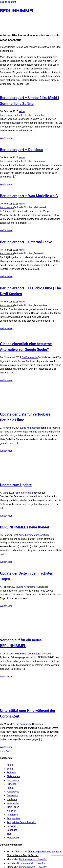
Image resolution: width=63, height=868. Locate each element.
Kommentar (13, 762)
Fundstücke (13, 751)
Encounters (13, 739)
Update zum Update (16, 444)
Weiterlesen (6, 138)
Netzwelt (11, 770)
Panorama (12, 774)
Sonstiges (12, 789)
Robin (10, 822)
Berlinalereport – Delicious (22, 150)
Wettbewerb (13, 797)
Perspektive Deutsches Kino (22, 781)
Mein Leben (13, 766)
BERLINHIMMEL (17, 11)
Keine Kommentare (30, 409)
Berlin (10, 728)
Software (12, 785)
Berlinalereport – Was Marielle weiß (29, 196)
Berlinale (11, 731)
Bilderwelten (13, 735)
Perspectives (14, 777)
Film (27, 854)
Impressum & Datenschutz (14, 840)
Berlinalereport (17, 854)
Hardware (12, 758)
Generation (13, 754)
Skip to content (8, 2)
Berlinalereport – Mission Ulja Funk (36, 833)
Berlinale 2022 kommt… (29, 830)
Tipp (9, 793)
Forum (10, 747)
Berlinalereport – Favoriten (33, 818)
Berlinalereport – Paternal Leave (26, 242)
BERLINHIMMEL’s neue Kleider (25, 486)
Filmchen (12, 743)
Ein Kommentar (30, 357)
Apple (10, 724)
